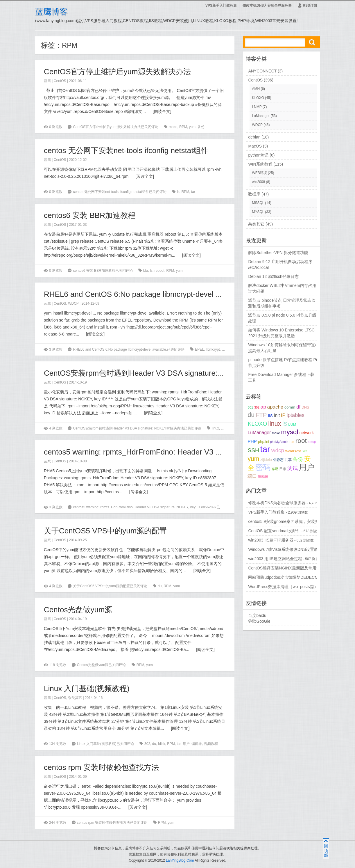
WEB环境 (259, 173)
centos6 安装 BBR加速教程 (90, 215)
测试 (293, 468)
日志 (283, 469)
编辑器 (197, 744)
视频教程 (211, 744)
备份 (201, 127)
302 (147, 744)
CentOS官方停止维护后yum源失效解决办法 (117, 72)
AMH (256, 89)
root (301, 441)
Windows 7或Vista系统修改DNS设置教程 (285, 549)
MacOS (255, 146)
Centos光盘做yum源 (78, 610)
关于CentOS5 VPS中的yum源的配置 (105, 531)
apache (275, 407)
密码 (263, 467)
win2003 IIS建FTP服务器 (271, 540)
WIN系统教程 (260, 164)
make (173, 127)
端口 (252, 476)
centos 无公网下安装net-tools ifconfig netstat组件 (126, 150)
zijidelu (266, 460)
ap (263, 407)
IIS (270, 416)
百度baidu (257, 615)
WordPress (293, 451)
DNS (305, 407)
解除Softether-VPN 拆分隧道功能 (278, 253)
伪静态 (278, 460)
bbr (146, 271)
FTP (261, 415)
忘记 (275, 469)
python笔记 (258, 155)
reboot (159, 271)
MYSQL (258, 212)
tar (193, 192)
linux (215, 428)
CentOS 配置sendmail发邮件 (274, 531)
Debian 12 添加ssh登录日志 (273, 276)
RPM (183, 127)
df (298, 407)
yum (192, 127)
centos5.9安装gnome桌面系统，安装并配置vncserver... (298, 521)
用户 (186, 744)
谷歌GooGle (259, 621)
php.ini (263, 442)
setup (312, 442)
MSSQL (258, 203)
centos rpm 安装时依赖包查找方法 (101, 767)
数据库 (254, 194)
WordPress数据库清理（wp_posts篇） (283, 587)
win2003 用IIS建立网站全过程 (275, 559)
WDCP (73, 303)
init (277, 415)
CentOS (60, 81)
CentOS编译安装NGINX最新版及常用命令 (286, 568)
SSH (253, 450)
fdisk (162, 744)
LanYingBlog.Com (180, 860)
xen (305, 451)
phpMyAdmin (279, 442)
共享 (288, 460)
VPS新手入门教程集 (221, 6)
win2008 (258, 182)
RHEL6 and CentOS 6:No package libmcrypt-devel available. (146, 294)
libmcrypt (213, 349)
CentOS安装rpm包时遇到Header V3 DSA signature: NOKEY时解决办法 (164, 373)
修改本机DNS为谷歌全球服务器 (267, 6)
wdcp (278, 450)
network (307, 433)
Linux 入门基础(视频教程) (87, 688)
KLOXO (258, 98)
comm (290, 407)
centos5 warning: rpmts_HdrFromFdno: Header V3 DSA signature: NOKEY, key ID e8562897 (199, 452)
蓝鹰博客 (51, 12)
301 (250, 407)
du (160, 586)
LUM (292, 424)
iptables (295, 415)
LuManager (261, 116)
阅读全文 (162, 111)
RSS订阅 (307, 6)
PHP (252, 441)
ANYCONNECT (262, 71)
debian (254, 137)
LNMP (257, 107)
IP (283, 415)
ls (178, 192)
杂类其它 (75, 698)
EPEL (199, 349)
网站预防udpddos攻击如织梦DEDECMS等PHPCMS (295, 577)
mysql (290, 432)
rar (292, 442)
